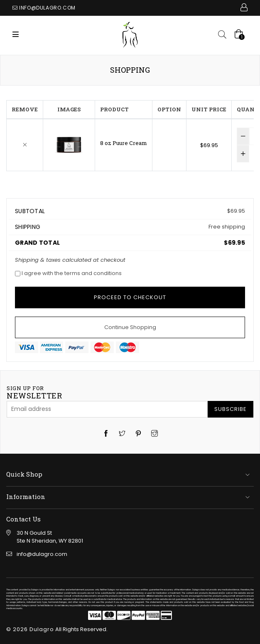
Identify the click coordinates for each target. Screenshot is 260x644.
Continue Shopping (130, 327)
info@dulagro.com (47, 8)
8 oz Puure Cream (124, 143)
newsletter (34, 393)
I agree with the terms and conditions (68, 273)
